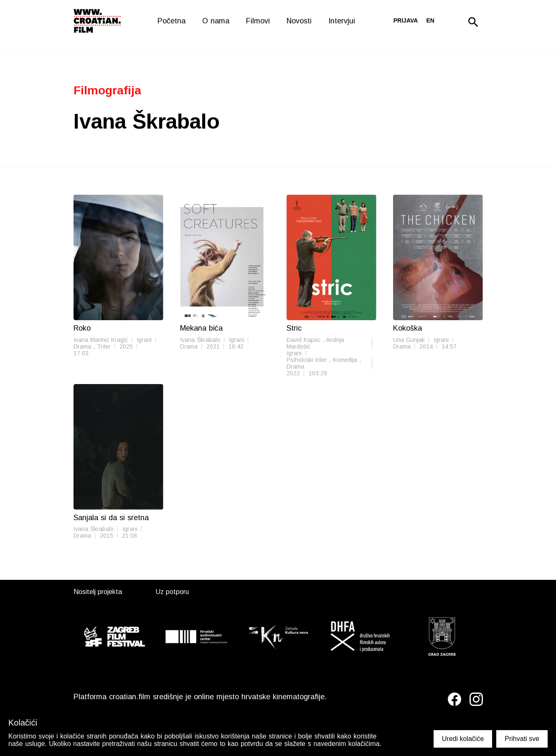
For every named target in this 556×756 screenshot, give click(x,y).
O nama (216, 21)
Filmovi (258, 21)
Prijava (406, 20)
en (430, 20)
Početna (171, 21)
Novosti (299, 21)
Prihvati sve (522, 739)
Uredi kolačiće (463, 739)
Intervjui (342, 21)
